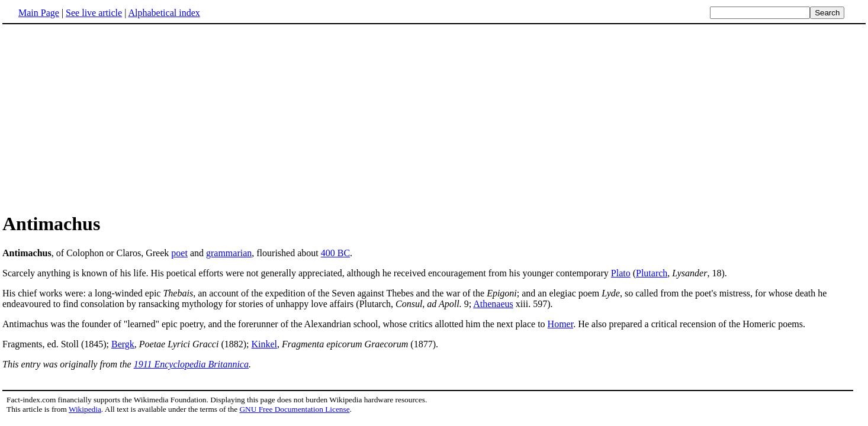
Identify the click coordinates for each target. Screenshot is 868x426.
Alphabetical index (164, 13)
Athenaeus (493, 304)
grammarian (229, 253)
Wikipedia (85, 409)
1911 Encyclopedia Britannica (191, 364)
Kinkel (265, 344)
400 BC (335, 253)
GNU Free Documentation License (294, 409)
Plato (621, 273)
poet (179, 253)
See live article (94, 13)
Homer (561, 324)
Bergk (123, 344)
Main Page (39, 13)
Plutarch (652, 273)
